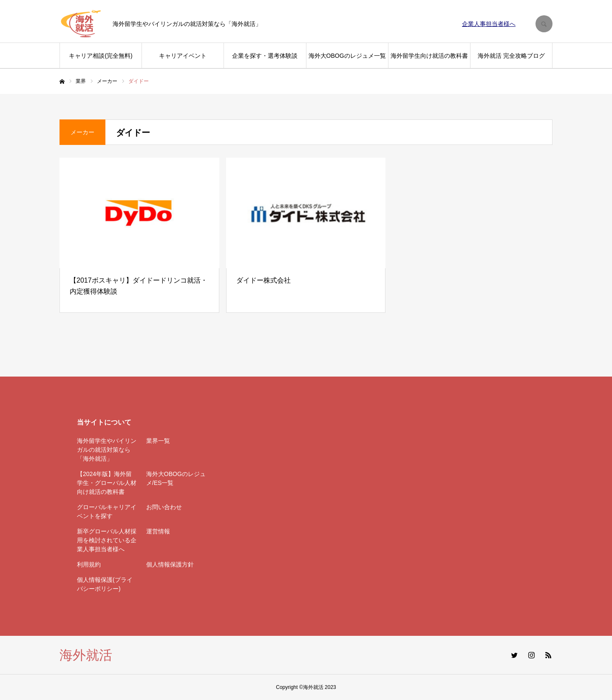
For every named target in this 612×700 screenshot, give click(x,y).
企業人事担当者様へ (489, 24)
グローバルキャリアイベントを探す (107, 512)
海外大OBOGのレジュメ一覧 (347, 56)
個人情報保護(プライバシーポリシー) (105, 584)
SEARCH (544, 24)
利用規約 (89, 564)
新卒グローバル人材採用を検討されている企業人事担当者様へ (107, 540)
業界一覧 (158, 441)
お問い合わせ (164, 507)
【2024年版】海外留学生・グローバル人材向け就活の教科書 (107, 483)
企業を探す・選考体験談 (265, 56)
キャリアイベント (183, 56)
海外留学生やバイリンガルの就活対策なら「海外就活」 (107, 450)
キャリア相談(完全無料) (101, 56)
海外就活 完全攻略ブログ (511, 56)
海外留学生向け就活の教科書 (429, 56)
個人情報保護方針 (170, 564)
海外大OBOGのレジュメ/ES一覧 (176, 478)
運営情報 (158, 531)
